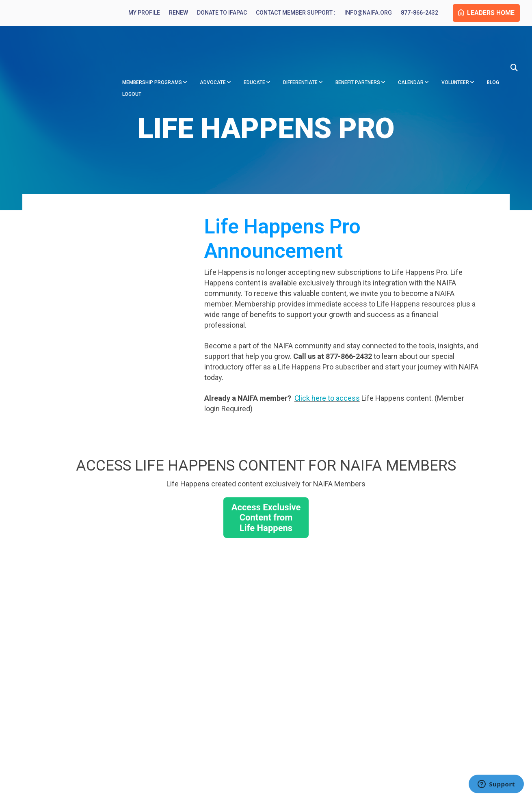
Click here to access (327, 399)
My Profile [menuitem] (140, 13)
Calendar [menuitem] (411, 56)
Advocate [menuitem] (213, 56)
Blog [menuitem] (493, 56)
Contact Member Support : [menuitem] (292, 13)
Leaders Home (484, 13)
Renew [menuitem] (174, 13)
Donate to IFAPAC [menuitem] (218, 13)
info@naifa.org (364, 13)
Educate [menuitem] (254, 56)
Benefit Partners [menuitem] (358, 56)
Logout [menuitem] (132, 68)
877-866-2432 (415, 13)
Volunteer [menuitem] (455, 56)
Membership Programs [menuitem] (152, 56)
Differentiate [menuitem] (300, 56)
